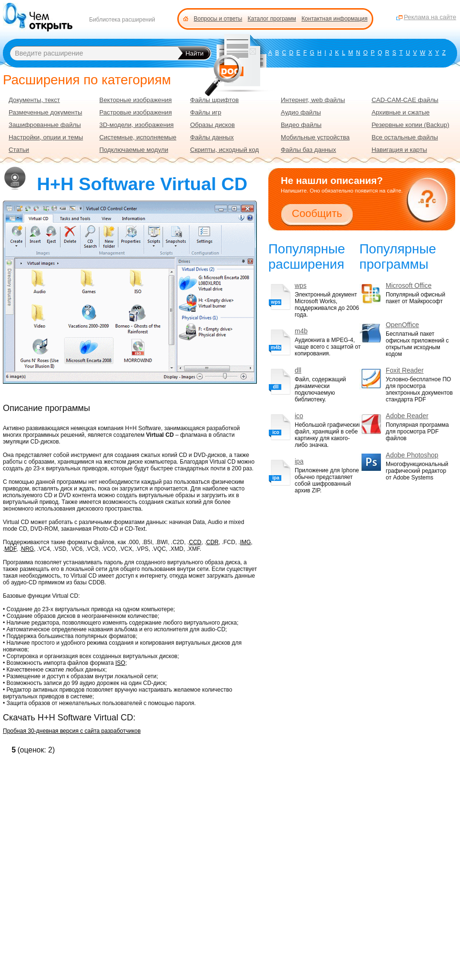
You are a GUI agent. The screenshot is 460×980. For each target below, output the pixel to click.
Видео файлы (301, 125)
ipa (299, 462)
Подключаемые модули (134, 150)
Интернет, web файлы (313, 100)
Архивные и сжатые (400, 112)
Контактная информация (334, 19)
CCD (195, 542)
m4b (301, 331)
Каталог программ (272, 19)
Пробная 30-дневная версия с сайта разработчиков (72, 731)
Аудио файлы (301, 112)
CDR (212, 542)
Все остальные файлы (405, 137)
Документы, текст (34, 100)
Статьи (19, 150)
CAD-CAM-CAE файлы (405, 100)
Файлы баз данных (308, 150)
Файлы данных (212, 137)
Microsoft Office (409, 286)
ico (299, 416)
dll (298, 370)
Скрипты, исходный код (225, 150)
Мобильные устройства (315, 137)
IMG (246, 542)
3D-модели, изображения (136, 125)
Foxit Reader (405, 370)
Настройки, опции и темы (46, 137)
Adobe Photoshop (412, 455)
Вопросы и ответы (218, 19)
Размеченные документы (45, 112)
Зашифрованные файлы (45, 125)
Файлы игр (206, 112)
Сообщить (317, 213)
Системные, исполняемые (138, 137)
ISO (121, 663)
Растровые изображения (135, 112)
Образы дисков (213, 125)
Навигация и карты (399, 150)
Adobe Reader (407, 416)
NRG (28, 549)
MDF (10, 549)
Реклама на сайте (430, 17)
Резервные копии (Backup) (410, 125)
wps (301, 286)
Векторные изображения (135, 100)
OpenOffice (402, 325)
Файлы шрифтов (215, 100)
